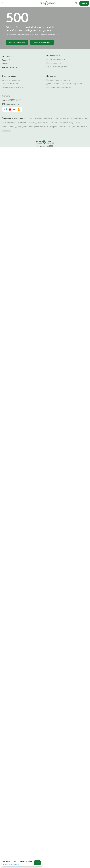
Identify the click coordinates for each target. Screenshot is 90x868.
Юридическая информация (57, 66)
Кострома (53, 127)
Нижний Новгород (9, 127)
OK (37, 863)
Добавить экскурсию (10, 67)
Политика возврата (54, 63)
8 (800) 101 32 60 (13, 100)
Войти (84, 3)
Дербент (76, 127)
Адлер (56, 118)
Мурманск (44, 127)
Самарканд (32, 123)
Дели (78, 123)
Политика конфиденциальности (59, 87)
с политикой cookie (12, 864)
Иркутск (84, 127)
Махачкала (48, 118)
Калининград (76, 118)
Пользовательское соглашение (58, 80)
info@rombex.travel (13, 104)
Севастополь (22, 123)
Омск (69, 127)
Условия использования (11, 80)
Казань (85, 118)
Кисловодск (64, 118)
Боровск (62, 127)
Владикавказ (43, 123)
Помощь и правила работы (12, 87)
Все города (6, 131)
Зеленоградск (33, 127)
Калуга (72, 123)
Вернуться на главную (17, 42)
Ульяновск (64, 123)
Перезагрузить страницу (42, 42)
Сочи (30, 118)
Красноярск (54, 123)
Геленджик (22, 127)
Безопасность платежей (56, 59)
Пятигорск (38, 118)
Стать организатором (10, 84)
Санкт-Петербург (9, 123)
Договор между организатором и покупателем (64, 84)
